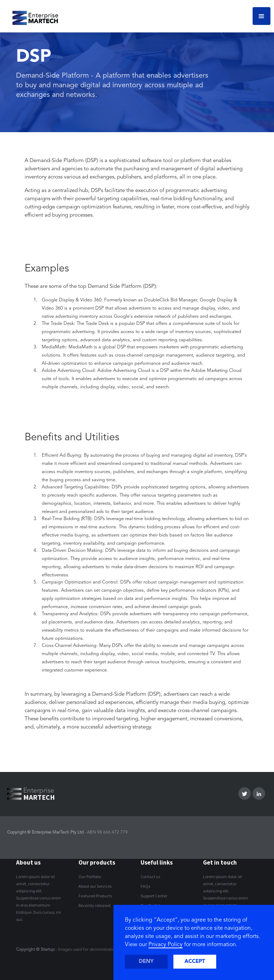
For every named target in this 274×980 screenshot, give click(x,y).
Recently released (95, 905)
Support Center (154, 896)
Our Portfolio (90, 877)
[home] (33, 16)
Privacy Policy (166, 945)
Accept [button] (195, 962)
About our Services (95, 886)
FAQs (145, 886)
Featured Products (95, 896)
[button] (262, 16)
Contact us (150, 877)
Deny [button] (146, 962)
